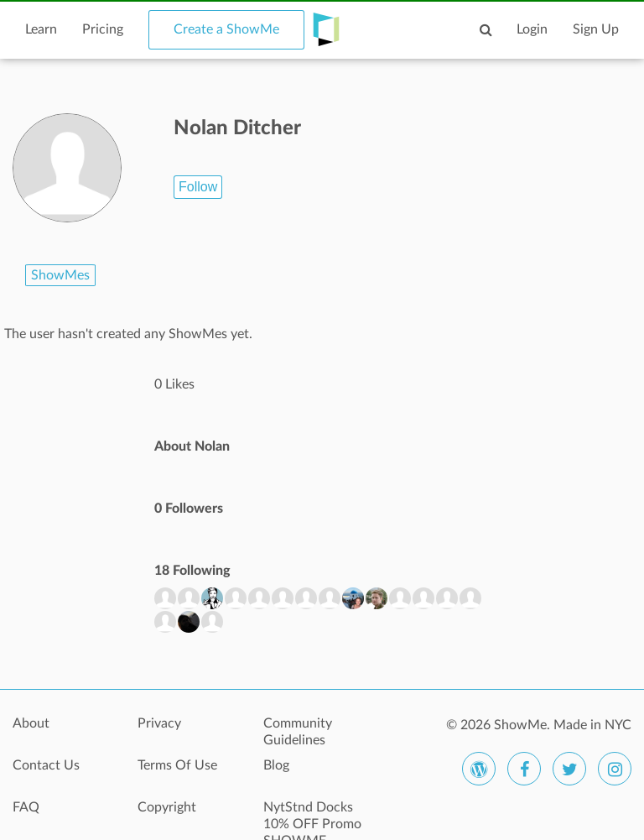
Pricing (103, 29)
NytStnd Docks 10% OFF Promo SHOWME (312, 817)
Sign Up (596, 29)
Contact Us (46, 765)
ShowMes (60, 275)
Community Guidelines (298, 732)
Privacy (159, 723)
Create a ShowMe (226, 29)
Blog (276, 765)
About (31, 723)
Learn (41, 29)
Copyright (167, 807)
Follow (198, 187)
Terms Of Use (177, 765)
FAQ (26, 807)
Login (532, 29)
